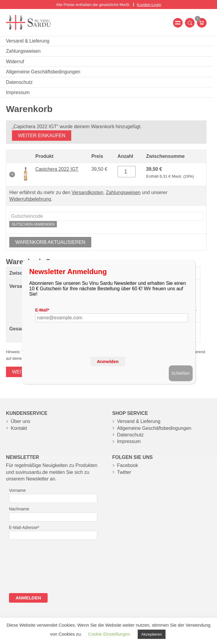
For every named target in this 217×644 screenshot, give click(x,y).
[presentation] (81, 350)
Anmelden (108, 361)
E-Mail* (42, 310)
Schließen (180, 373)
